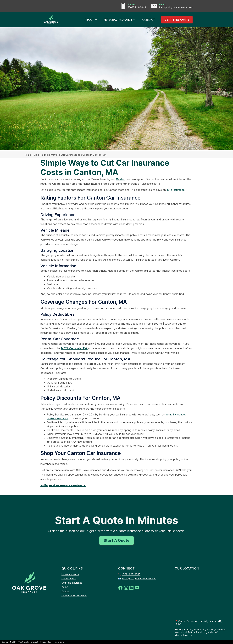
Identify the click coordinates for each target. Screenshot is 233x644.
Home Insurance (70, 574)
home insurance (175, 414)
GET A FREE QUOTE (177, 20)
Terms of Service (59, 642)
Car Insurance (69, 578)
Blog (36, 155)
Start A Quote (116, 540)
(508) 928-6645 (131, 574)
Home (28, 155)
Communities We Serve (74, 595)
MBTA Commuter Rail (74, 348)
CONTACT (148, 20)
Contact (66, 591)
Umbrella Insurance (72, 583)
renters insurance (58, 418)
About (65, 587)
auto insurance (176, 190)
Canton (121, 179)
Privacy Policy (46, 642)
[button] (91, 20)
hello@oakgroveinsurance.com (139, 578)
